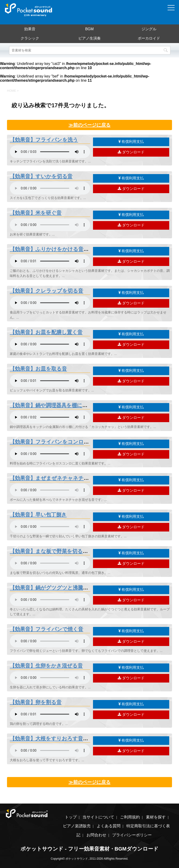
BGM (89, 29)
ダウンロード (131, 152)
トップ (71, 817)
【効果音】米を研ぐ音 (36, 213)
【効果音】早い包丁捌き (38, 515)
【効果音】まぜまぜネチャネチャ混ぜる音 (60, 478)
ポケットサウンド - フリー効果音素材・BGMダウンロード (89, 849)
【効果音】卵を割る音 (36, 702)
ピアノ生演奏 (89, 38)
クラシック (30, 38)
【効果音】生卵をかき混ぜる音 (46, 666)
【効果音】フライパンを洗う (44, 140)
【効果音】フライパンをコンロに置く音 (57, 442)
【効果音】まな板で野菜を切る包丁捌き (57, 551)
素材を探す (156, 817)
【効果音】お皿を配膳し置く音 (46, 332)
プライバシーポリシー (132, 835)
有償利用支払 (131, 142)
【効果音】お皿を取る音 (38, 369)
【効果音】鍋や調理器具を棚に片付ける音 (59, 405)
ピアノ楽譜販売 (77, 826)
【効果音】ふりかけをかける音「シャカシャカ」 (68, 249)
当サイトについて (98, 817)
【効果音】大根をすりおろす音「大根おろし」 (65, 738)
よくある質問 (109, 826)
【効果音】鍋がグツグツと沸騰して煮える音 (62, 588)
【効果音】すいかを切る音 (41, 176)
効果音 (30, 29)
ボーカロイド (149, 38)
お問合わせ (96, 835)
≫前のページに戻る (89, 125)
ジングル (149, 29)
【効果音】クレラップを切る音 (46, 291)
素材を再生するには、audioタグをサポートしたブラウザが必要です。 (50, 152)
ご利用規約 (130, 817)
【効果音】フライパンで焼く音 (46, 629)
